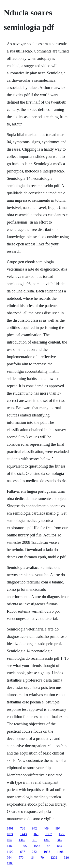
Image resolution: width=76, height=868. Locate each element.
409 (46, 828)
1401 (10, 828)
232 (34, 852)
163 (36, 834)
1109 (10, 852)
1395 (24, 846)
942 (34, 828)
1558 (62, 834)
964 (9, 858)
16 (32, 858)
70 (42, 858)
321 (34, 840)
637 (22, 852)
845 (60, 846)
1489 (10, 846)
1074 (10, 834)
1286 (10, 863)
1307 (49, 834)
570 (21, 858)
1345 (22, 840)
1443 (24, 834)
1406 (60, 852)
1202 (54, 858)
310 (66, 858)
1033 (47, 852)
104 (9, 840)
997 (58, 828)
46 (49, 846)
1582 (37, 846)
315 (60, 840)
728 (23, 828)
